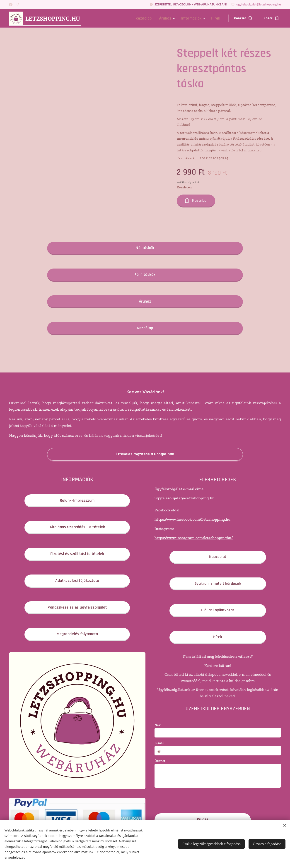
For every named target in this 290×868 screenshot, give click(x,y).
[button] (243, 18)
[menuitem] (151, 18)
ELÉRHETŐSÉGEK (218, 480)
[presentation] (189, 800)
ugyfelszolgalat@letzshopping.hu (259, 4)
